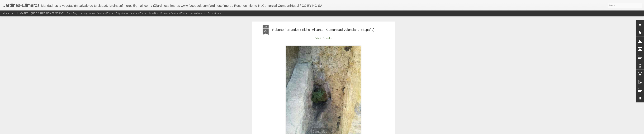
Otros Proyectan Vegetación (81, 13)
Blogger (359, 132)
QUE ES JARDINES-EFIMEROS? (47, 13)
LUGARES (23, 13)
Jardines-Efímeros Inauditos (144, 13)
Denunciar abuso (370, 132)
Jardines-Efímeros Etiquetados (112, 13)
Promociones (214, 13)
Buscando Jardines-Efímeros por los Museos (183, 13)
